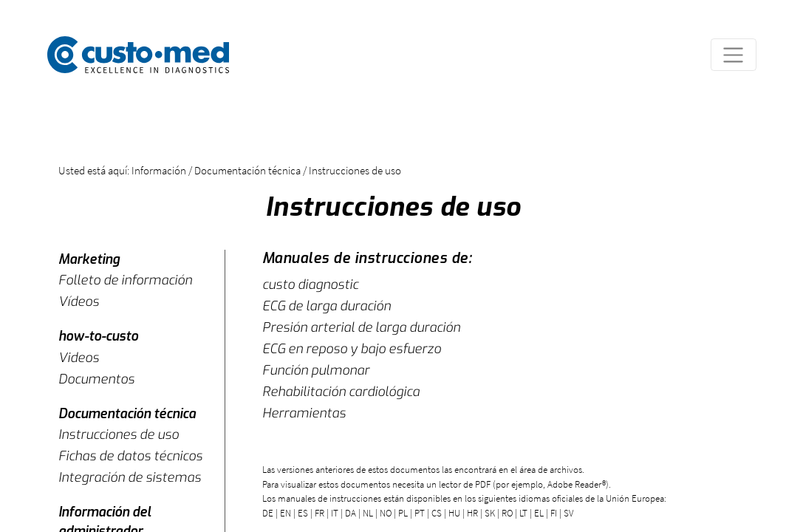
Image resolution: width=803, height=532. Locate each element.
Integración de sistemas (130, 477)
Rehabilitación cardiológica (341, 392)
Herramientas (304, 413)
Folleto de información (125, 280)
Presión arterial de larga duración (361, 327)
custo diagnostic (310, 284)
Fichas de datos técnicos (130, 456)
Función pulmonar (316, 370)
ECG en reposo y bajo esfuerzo (352, 349)
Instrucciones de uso (119, 434)
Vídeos (79, 301)
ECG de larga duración (327, 306)
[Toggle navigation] (733, 55)
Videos (79, 358)
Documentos (96, 379)
